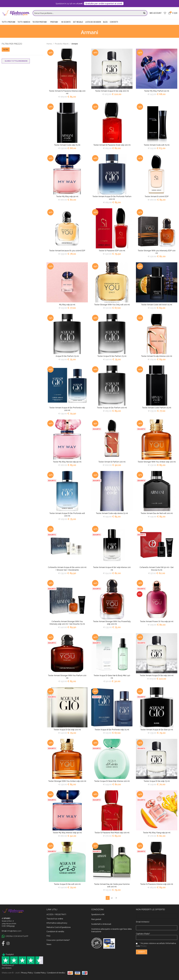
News (49, 944)
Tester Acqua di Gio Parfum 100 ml (112, 408)
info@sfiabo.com (14, 931)
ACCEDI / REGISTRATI (56, 914)
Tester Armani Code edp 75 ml (67, 145)
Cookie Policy (40, 973)
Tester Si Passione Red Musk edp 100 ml (112, 833)
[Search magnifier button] (145, 13)
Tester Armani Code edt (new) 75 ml (157, 305)
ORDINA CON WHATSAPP (15, 936)
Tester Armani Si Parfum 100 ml (112, 462)
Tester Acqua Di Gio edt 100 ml (67, 884)
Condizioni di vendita (55, 931)
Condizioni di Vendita (56, 973)
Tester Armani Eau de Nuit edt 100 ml (157, 513)
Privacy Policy (27, 973)
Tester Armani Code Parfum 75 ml (157, 408)
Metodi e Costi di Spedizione (59, 927)
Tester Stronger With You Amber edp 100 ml (157, 462)
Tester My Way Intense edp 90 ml (67, 833)
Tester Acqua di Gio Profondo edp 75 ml (112, 730)
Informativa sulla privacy (57, 923)
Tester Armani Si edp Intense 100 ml (157, 356)
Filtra (6, 50)
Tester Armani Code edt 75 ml (157, 145)
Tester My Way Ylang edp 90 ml (157, 833)
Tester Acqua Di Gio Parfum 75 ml (112, 356)
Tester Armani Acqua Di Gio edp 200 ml (112, 91)
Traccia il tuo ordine (55, 919)
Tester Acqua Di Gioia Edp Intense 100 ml (112, 781)
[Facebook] (3, 943)
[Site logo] (16, 13)
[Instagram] (8, 943)
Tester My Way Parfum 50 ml (157, 91)
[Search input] (88, 13)
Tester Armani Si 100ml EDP (157, 197)
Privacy (143, 946)
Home (49, 44)
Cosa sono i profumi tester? (58, 940)
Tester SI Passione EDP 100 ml (112, 251)
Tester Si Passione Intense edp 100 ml (157, 884)
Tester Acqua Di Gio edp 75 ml (157, 781)
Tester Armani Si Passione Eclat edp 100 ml (112, 145)
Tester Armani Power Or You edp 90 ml (157, 621)
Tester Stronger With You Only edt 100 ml (112, 305)
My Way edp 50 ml (67, 305)
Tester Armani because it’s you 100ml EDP (67, 251)
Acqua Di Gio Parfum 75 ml (67, 356)
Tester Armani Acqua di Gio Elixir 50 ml (157, 730)
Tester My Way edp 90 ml (67, 197)
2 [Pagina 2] (112, 898)
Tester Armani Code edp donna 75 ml (112, 513)
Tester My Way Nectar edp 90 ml (67, 462)
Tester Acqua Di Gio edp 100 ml (67, 730)
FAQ (48, 936)
